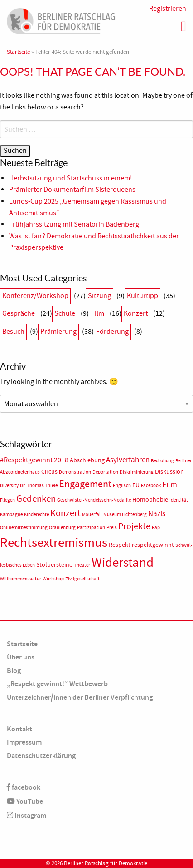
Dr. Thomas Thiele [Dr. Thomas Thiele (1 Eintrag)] (39, 486)
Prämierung (58, 332)
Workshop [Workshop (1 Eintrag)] (53, 579)
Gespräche (19, 313)
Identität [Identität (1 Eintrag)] (179, 500)
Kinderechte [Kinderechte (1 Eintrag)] (36, 515)
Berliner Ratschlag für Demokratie (106, 863)
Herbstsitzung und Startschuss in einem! (71, 178)
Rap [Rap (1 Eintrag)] (156, 528)
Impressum (24, 742)
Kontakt (19, 729)
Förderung (112, 332)
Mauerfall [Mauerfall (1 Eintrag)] (92, 515)
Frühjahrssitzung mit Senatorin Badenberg (74, 224)
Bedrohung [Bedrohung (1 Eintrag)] (162, 461)
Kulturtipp (142, 296)
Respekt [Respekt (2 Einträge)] (120, 545)
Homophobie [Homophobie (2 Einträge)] (150, 500)
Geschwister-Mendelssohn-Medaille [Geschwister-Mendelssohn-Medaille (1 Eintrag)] (94, 500)
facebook (24, 787)
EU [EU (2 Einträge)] (136, 485)
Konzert (136, 313)
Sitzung (99, 296)
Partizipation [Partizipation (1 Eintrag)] (91, 528)
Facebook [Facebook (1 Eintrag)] (151, 486)
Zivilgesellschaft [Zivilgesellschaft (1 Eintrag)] (82, 579)
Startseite (18, 52)
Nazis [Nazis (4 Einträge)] (157, 513)
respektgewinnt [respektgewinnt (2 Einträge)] (153, 545)
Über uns (21, 657)
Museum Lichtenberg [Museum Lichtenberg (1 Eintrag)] (125, 515)
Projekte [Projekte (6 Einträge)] (134, 526)
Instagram (27, 815)
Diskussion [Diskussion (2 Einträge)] (169, 472)
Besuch (13, 332)
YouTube (25, 801)
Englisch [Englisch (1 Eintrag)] (122, 486)
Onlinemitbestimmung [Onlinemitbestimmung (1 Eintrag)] (24, 528)
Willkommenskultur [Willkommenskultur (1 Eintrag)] (21, 579)
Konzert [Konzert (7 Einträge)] (65, 513)
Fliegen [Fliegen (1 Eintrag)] (7, 500)
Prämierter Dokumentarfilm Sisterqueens (72, 190)
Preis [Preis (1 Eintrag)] (112, 528)
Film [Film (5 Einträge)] (170, 484)
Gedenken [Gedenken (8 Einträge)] (36, 498)
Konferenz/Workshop (35, 296)
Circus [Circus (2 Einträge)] (49, 472)
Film (98, 313)
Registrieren (168, 9)
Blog (14, 671)
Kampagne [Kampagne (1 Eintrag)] (11, 515)
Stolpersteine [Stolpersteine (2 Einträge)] (54, 565)
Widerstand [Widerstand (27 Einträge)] (123, 562)
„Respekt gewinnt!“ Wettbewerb (57, 684)
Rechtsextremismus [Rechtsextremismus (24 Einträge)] (54, 543)
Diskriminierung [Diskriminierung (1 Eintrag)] (137, 472)
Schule (65, 313)
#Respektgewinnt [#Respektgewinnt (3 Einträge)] (26, 460)
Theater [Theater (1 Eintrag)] (82, 565)
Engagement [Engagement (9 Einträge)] (85, 484)
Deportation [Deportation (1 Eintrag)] (105, 472)
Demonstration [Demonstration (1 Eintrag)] (75, 472)
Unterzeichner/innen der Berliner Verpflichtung (80, 697)
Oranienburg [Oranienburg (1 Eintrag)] (62, 528)
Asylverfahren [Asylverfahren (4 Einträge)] (128, 460)
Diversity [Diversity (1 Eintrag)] (9, 486)
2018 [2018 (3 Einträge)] (61, 460)
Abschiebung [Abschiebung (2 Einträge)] (87, 460)
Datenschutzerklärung (41, 756)
